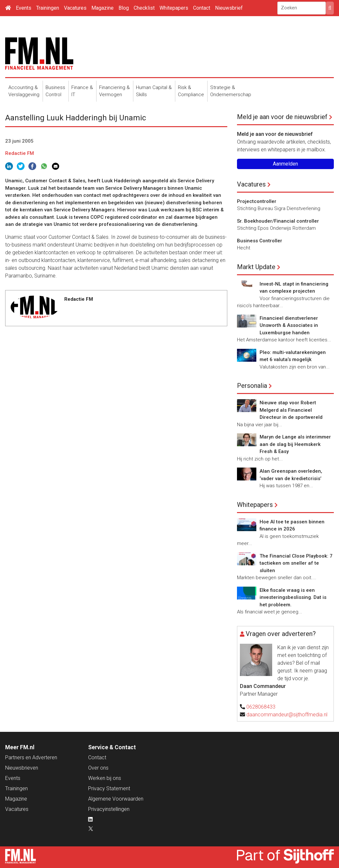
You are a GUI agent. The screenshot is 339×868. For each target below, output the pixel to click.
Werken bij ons (105, 778)
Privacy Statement (109, 788)
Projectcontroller (257, 201)
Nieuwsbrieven (22, 768)
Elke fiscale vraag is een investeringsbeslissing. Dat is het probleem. (293, 597)
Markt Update (256, 267)
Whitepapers (174, 8)
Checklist (144, 8)
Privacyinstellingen (109, 809)
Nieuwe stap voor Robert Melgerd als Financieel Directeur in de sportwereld (291, 410)
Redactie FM (20, 153)
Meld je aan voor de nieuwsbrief (282, 117)
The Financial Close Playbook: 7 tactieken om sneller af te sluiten (296, 563)
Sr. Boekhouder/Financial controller (278, 221)
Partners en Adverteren (31, 757)
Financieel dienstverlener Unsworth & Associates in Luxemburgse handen (289, 325)
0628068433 (261, 707)
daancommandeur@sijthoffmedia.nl (287, 715)
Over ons (98, 768)
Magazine (103, 8)
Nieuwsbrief (229, 8)
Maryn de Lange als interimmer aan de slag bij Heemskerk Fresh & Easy (295, 444)
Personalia (252, 386)
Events (24, 8)
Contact (202, 8)
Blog (124, 8)
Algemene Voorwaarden (116, 799)
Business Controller (260, 241)
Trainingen (48, 8)
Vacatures (75, 8)
